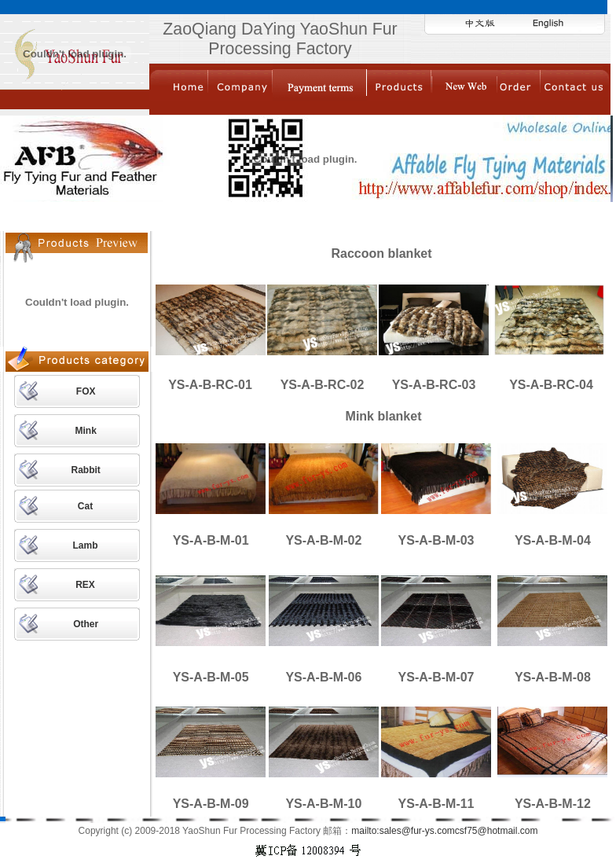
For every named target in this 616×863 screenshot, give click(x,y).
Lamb (86, 545)
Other (86, 624)
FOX (86, 391)
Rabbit (85, 470)
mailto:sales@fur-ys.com (403, 831)
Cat (85, 506)
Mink (85, 431)
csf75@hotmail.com (497, 831)
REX (85, 585)
